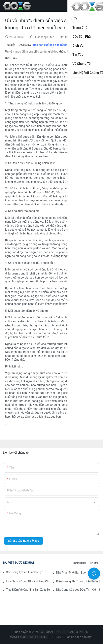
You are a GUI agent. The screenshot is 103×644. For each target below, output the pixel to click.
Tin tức (94, 563)
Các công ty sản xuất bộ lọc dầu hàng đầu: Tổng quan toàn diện (26, 572)
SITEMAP (57, 637)
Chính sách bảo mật (80, 637)
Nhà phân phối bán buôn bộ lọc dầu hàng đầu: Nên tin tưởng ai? (78, 573)
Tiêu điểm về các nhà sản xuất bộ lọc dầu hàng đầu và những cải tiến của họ (28, 590)
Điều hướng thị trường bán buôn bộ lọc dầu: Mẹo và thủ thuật (78, 581)
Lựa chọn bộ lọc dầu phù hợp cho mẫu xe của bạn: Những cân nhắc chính (28, 581)
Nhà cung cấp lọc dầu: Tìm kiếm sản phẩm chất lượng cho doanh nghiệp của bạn (78, 590)
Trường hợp (79, 563)
